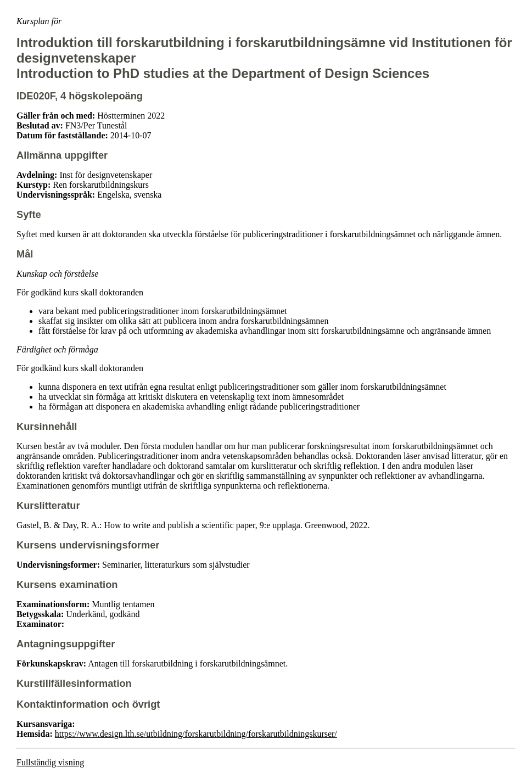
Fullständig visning (50, 762)
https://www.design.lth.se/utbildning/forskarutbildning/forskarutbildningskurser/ (196, 734)
